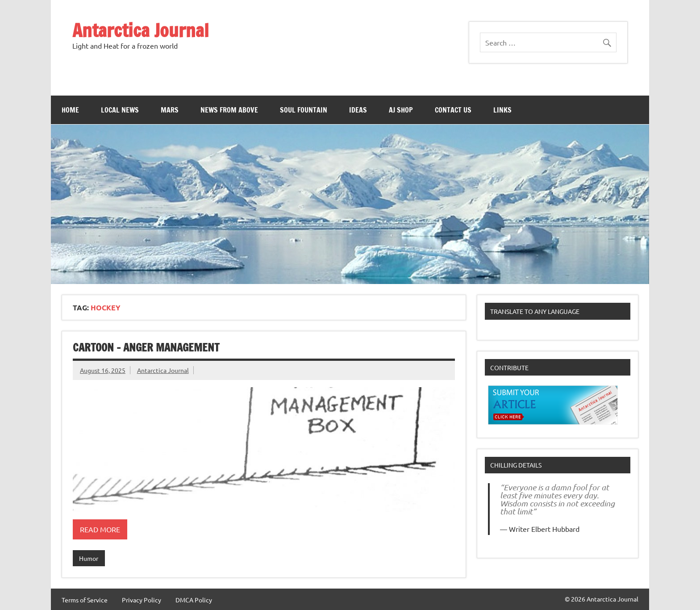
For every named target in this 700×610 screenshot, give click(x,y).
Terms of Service (85, 600)
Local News (120, 110)
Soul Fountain (304, 110)
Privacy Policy (142, 600)
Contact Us (453, 110)
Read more (100, 529)
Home (70, 110)
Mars (170, 110)
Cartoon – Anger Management (146, 347)
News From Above (229, 110)
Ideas (358, 110)
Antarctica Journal (141, 30)
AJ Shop (401, 110)
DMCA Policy (194, 600)
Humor (89, 558)
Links (502, 110)
